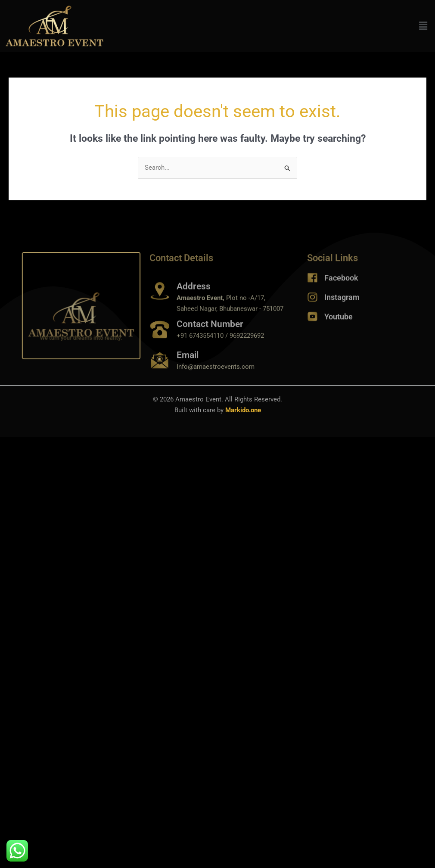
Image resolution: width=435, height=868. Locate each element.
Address (194, 302)
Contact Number (210, 335)
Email (188, 366)
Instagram (342, 302)
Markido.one (243, 410)
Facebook (341, 283)
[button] (423, 26)
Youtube (339, 322)
